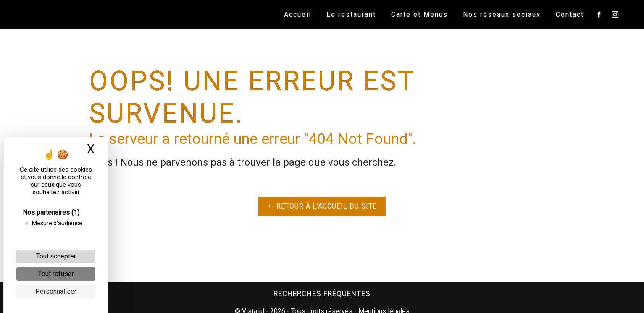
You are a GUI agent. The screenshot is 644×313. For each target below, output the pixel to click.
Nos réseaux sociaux (501, 14)
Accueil (297, 14)
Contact (569, 14)
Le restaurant (351, 14)
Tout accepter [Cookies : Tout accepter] (56, 256)
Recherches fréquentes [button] (322, 294)
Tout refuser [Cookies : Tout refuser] (56, 274)
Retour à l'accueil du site (322, 206)
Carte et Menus (419, 14)
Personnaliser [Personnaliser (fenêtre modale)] (56, 291)
